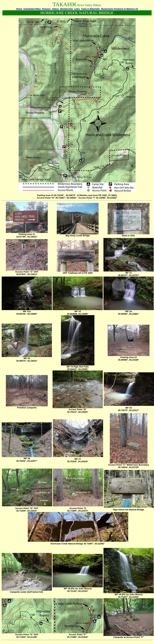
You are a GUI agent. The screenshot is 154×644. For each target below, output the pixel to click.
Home (19, 9)
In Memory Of (131, 9)
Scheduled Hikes (32, 9)
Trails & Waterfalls (90, 9)
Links (77, 9)
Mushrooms (107, 9)
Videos (56, 9)
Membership (67, 9)
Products (119, 9)
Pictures (46, 9)
